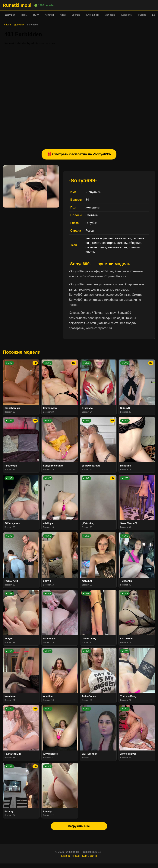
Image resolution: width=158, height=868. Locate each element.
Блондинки (93, 15)
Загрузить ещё (79, 826)
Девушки (10, 15)
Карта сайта (90, 856)
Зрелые (76, 15)
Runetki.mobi (17, 5)
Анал (63, 15)
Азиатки (49, 15)
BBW (36, 15)
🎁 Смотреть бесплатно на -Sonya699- (79, 154)
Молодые (110, 15)
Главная (7, 25)
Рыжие (142, 15)
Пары (24, 15)
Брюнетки (127, 15)
